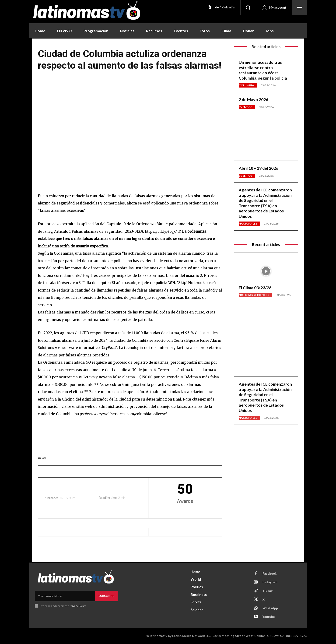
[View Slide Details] (130, 435)
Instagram (270, 582)
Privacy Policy (78, 606)
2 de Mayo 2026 (254, 99)
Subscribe (106, 596)
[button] (248, 7)
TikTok (268, 591)
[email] (65, 596)
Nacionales (248, 223)
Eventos (245, 107)
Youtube (269, 617)
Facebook (269, 574)
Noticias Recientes (254, 295)
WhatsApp (270, 608)
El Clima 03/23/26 (255, 288)
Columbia (246, 85)
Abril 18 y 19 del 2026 (259, 168)
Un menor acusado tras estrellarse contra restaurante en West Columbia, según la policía (263, 70)
